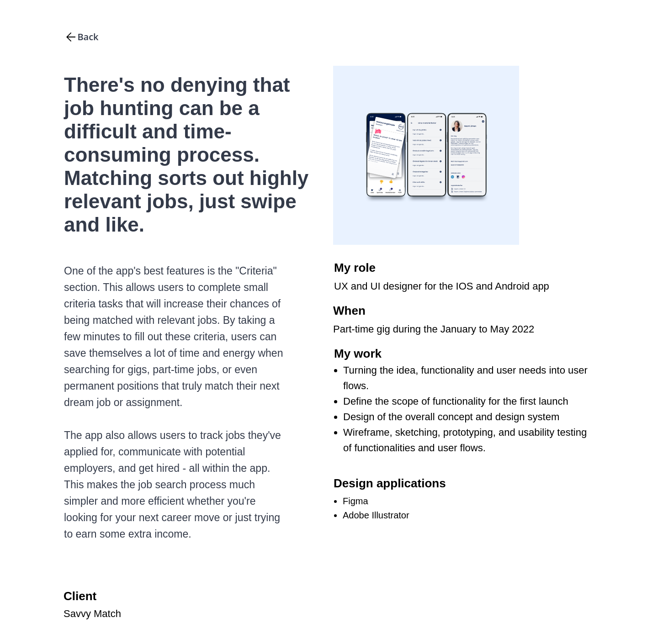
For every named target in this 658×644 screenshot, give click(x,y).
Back (88, 37)
